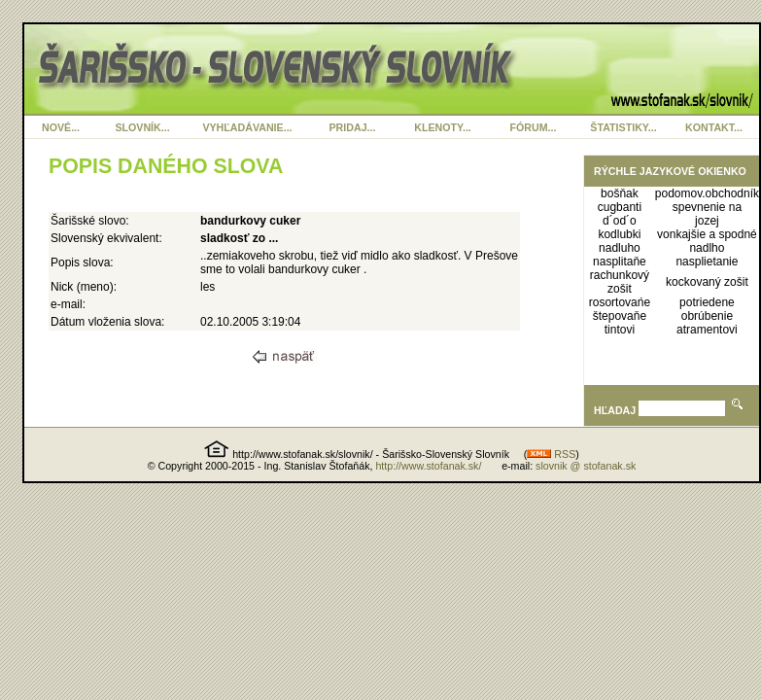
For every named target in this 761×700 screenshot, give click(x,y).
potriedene (707, 302)
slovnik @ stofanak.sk (586, 466)
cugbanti (620, 207)
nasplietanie (707, 262)
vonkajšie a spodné (707, 234)
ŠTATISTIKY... (623, 127)
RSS (551, 454)
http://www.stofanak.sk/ (428, 466)
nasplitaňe (620, 262)
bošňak (620, 193)
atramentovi (707, 330)
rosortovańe (620, 302)
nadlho (707, 248)
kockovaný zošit (707, 282)
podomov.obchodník (707, 193)
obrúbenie (707, 316)
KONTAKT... (714, 127)
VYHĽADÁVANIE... (247, 127)
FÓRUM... (534, 127)
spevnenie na (707, 207)
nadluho (620, 248)
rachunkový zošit (620, 282)
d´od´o (620, 221)
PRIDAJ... (353, 127)
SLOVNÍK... (142, 127)
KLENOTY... (443, 127)
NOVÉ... (61, 127)
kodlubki (619, 234)
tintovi (620, 330)
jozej (707, 221)
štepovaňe (620, 316)
